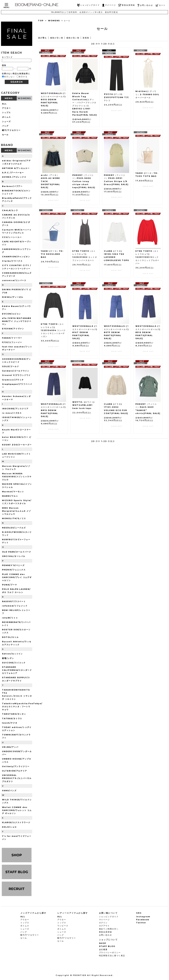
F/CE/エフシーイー (12, 342)
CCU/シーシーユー (12, 237)
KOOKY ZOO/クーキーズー (17, 445)
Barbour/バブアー (12, 186)
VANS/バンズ (9, 791)
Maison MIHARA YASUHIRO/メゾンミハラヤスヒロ (17, 477)
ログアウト (104, 926)
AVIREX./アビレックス (14, 177)
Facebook (143, 920)
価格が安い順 (57, 38)
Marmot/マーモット (13, 492)
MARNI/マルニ (10, 496)
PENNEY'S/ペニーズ (13, 565)
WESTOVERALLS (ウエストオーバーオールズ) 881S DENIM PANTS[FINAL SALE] (53, 410)
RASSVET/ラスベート (14, 601)
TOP (41, 21)
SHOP (103, 943)
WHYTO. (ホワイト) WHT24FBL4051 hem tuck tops (83, 405)
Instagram (143, 917)
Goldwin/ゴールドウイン (16, 371)
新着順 (86, 38)
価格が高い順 (73, 38)
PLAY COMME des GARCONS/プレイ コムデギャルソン (17, 577)
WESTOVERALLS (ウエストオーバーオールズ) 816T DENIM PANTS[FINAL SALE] (85, 332)
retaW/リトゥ (10, 618)
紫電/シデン (8, 658)
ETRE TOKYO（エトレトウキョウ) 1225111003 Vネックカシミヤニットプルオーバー (147, 257)
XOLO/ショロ (9, 827)
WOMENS (54, 21)
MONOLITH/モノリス (14, 518)
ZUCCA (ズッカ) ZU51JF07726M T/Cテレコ (116, 97)
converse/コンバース (14, 280)
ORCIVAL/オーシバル (14, 556)
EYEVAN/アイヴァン (13, 329)
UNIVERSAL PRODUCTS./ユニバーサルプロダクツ (17, 778)
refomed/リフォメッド (15, 606)
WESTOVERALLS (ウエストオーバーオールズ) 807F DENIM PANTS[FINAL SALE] (116, 332)
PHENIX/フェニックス (14, 570)
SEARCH (17, 82)
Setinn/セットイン (12, 654)
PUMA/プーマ (10, 585)
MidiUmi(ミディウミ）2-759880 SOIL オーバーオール (147, 94)
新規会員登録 (127, 5)
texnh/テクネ (10, 723)
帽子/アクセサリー (11, 130)
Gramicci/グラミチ (13, 380)
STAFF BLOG (107, 946)
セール (5, 135)
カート (160, 5)
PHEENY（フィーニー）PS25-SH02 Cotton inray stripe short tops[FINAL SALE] (84, 181)
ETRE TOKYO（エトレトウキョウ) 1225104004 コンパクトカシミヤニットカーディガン (53, 330)
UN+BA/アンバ (10, 747)
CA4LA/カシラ (10, 210)
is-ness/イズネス (12, 413)
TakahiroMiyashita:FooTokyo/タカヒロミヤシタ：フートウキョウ (22, 707)
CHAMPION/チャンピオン (16, 257)
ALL (4, 104)
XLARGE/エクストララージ (16, 822)
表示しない (10, 77)
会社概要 (103, 949)
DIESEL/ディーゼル (13, 297)
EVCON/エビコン (11, 314)
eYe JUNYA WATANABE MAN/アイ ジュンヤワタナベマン (17, 321)
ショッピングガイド (89, 5)
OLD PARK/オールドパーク (17, 552)
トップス (6, 113)
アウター (6, 108)
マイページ (109, 5)
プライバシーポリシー (110, 953)
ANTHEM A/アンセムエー (16, 168)
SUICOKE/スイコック (14, 663)
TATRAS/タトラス (12, 719)
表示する (23, 77)
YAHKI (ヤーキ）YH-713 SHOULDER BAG (52, 254)
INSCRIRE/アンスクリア (15, 409)
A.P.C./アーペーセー (13, 173)
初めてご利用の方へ (109, 929)
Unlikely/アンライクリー (16, 766)
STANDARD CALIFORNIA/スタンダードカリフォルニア (17, 670)
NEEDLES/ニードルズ (14, 528)
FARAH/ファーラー (12, 338)
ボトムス (6, 117)
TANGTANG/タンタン (14, 714)
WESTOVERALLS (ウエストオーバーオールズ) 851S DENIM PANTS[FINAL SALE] (148, 332)
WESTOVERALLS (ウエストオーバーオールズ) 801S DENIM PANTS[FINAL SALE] (53, 99)
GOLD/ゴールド (11, 366)
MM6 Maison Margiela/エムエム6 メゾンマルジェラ (16, 511)
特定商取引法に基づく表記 (112, 956)
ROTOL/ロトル (10, 637)
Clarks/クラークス (12, 261)
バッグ (5, 126)
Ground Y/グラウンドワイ (16, 375)
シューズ (6, 121)
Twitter (141, 923)
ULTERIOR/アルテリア (15, 771)
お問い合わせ (145, 5)
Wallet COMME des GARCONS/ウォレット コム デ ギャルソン (17, 810)
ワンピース (63, 926)
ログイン (103, 923)
